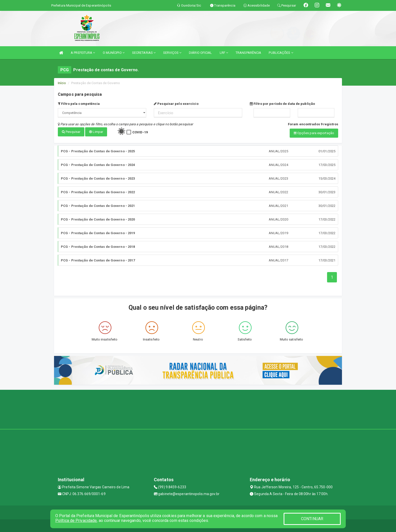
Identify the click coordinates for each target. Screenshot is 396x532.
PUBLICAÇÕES (281, 53)
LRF (224, 53)
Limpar (96, 132)
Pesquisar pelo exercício (176, 104)
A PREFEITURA (83, 53)
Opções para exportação (314, 133)
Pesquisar (71, 132)
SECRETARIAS (144, 53)
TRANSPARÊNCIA (248, 53)
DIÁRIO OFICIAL (200, 53)
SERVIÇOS (172, 53)
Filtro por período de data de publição (282, 104)
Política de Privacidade (76, 521)
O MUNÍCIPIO (114, 53)
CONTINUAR (312, 519)
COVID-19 (140, 132)
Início (62, 83)
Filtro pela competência (79, 104)
